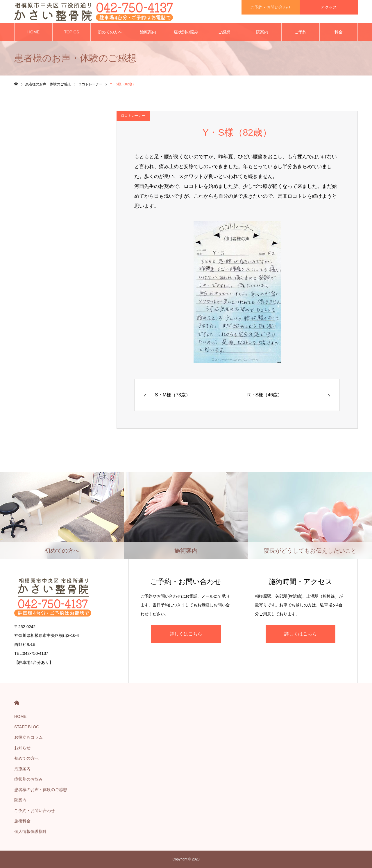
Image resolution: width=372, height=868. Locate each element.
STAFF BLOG (27, 727)
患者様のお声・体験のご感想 (41, 790)
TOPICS (71, 32)
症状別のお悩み (28, 779)
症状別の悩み (186, 32)
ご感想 (224, 32)
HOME (33, 32)
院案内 (262, 32)
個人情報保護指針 (31, 831)
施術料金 (22, 821)
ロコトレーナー (133, 116)
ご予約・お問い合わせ (35, 811)
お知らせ (22, 748)
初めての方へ (110, 32)
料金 (339, 32)
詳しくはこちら (186, 634)
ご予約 (301, 32)
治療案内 (148, 32)
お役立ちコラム (28, 737)
